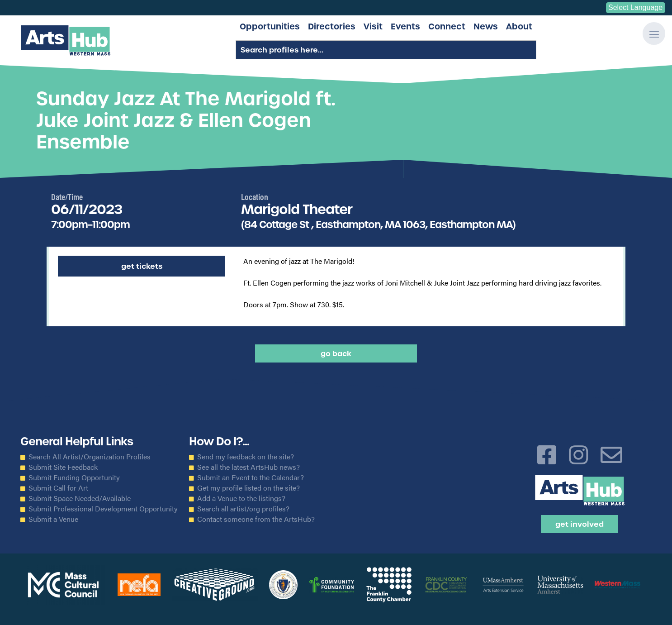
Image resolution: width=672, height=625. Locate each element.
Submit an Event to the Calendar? (251, 477)
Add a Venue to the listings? (241, 498)
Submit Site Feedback (63, 467)
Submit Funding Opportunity (74, 477)
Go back (336, 353)
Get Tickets (142, 266)
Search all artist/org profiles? (243, 509)
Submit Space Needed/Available (80, 498)
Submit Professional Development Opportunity (103, 509)
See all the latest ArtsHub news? (248, 467)
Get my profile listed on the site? (248, 488)
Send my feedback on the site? (246, 457)
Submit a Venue (53, 519)
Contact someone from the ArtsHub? (256, 519)
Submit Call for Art (58, 488)
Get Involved (580, 524)
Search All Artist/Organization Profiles (90, 457)
